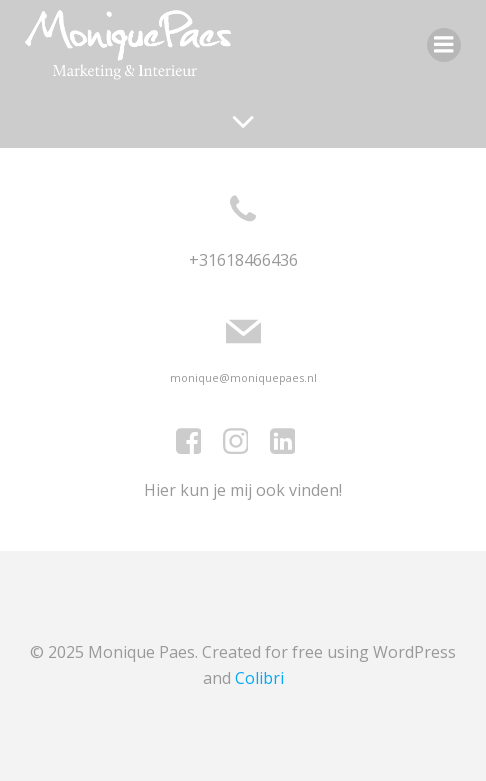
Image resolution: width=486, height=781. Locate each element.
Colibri (259, 678)
